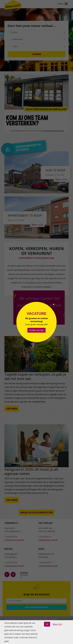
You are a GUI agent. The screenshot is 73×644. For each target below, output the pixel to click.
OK (47, 624)
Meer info (57, 624)
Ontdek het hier (36, 330)
